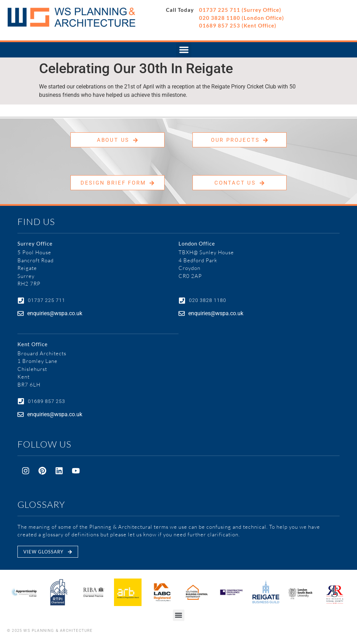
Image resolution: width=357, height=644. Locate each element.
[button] (184, 50)
